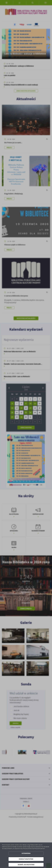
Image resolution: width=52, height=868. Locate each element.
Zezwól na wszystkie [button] (26, 865)
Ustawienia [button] (26, 853)
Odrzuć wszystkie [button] (26, 859)
